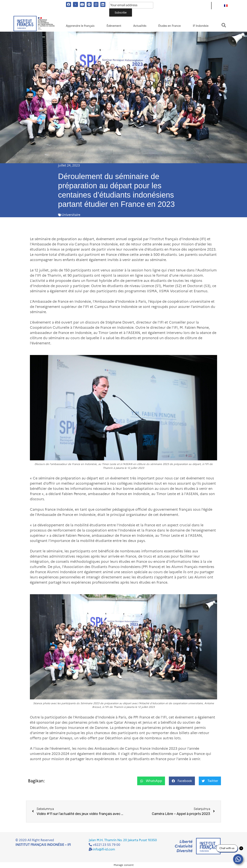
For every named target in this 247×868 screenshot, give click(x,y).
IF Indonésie (201, 26)
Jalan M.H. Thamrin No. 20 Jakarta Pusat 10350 (123, 840)
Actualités (140, 26)
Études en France (169, 26)
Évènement (114, 26)
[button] (224, 25)
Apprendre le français (80, 26)
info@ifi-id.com (104, 849)
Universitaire (71, 215)
